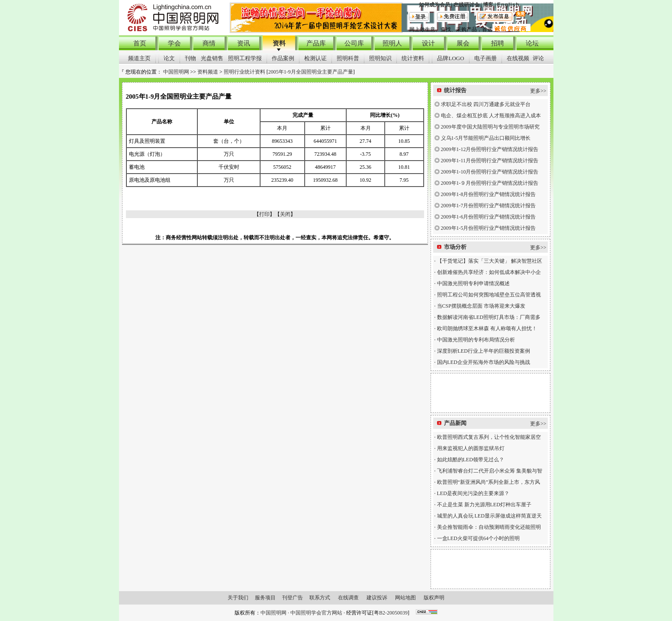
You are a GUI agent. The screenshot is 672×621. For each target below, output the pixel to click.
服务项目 (265, 598)
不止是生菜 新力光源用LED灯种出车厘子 (484, 505)
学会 (174, 43)
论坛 (532, 43)
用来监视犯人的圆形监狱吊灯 (471, 448)
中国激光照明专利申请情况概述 (473, 283)
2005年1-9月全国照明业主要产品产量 (311, 72)
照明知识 (380, 58)
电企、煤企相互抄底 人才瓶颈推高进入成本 (491, 116)
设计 (428, 43)
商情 (209, 43)
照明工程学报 (245, 58)
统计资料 (413, 58)
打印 (264, 214)
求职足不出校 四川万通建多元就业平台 (486, 104)
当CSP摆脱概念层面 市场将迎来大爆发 (481, 306)
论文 (169, 58)
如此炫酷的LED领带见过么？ (471, 460)
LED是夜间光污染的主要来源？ (473, 493)
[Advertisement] (490, 393)
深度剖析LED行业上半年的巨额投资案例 (484, 351)
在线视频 (518, 58)
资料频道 (208, 72)
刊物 (190, 58)
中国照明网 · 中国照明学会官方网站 (301, 613)
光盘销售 (212, 58)
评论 (538, 58)
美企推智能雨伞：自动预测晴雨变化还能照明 (489, 527)
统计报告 (455, 90)
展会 (463, 43)
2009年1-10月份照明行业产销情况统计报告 (490, 172)
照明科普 (348, 58)
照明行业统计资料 (244, 72)
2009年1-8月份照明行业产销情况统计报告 (489, 194)
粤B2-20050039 (391, 613)
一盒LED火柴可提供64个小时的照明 (478, 538)
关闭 (285, 214)
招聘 (498, 43)
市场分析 (455, 247)
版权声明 (434, 598)
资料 (279, 43)
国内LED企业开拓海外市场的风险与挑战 (484, 362)
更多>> (538, 91)
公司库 (354, 43)
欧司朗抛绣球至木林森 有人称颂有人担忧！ (487, 328)
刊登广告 (293, 598)
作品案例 (283, 58)
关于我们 (238, 598)
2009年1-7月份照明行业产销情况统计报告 (489, 206)
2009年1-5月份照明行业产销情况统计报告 (489, 228)
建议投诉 (377, 598)
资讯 (244, 43)
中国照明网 (176, 72)
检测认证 (315, 58)
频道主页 (139, 58)
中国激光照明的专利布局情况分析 (476, 340)
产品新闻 (455, 423)
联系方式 (320, 598)
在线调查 (348, 598)
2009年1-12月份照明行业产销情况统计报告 (490, 149)
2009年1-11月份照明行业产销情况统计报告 (490, 161)
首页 (140, 43)
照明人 (392, 43)
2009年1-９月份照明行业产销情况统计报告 (490, 183)
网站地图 (405, 598)
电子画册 (486, 58)
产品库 (316, 43)
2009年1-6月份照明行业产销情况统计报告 (489, 217)
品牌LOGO (450, 58)
